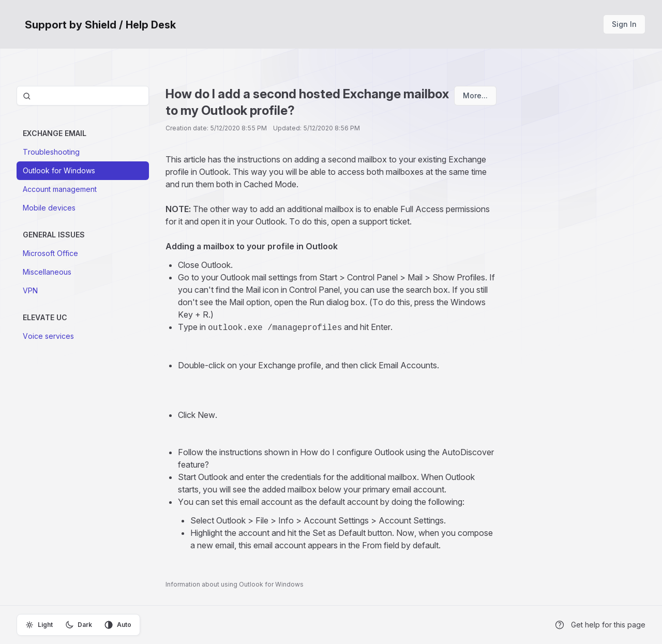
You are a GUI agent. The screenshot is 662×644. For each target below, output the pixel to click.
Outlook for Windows (59, 170)
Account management (60, 189)
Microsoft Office (50, 253)
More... (475, 95)
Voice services (48, 336)
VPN (30, 290)
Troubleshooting (51, 152)
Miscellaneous (47, 272)
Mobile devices (49, 208)
